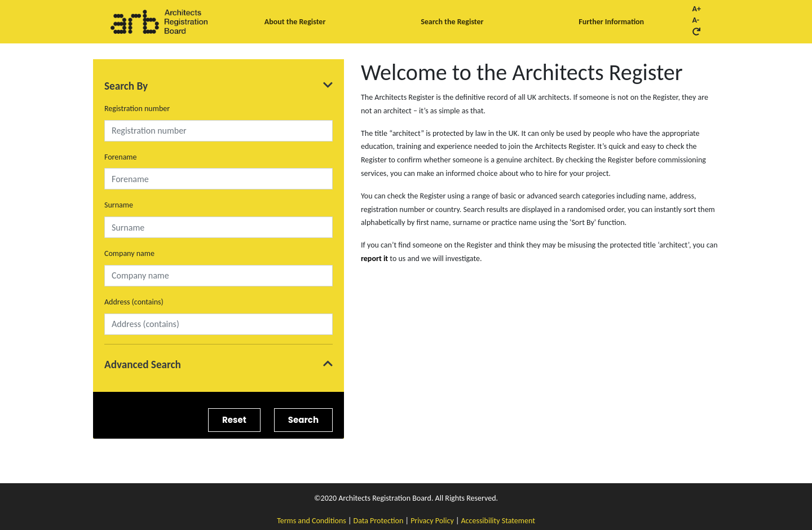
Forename (121, 157)
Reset (234, 420)
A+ (697, 9)
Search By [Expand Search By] (219, 86)
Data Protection (379, 521)
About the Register (295, 22)
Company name (129, 253)
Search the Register (452, 22)
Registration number (137, 109)
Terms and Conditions (312, 521)
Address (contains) (134, 302)
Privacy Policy (432, 521)
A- (696, 20)
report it (374, 259)
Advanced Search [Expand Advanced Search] (219, 365)
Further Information (611, 22)
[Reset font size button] (696, 32)
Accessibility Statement (498, 521)
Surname (119, 205)
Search (303, 420)
